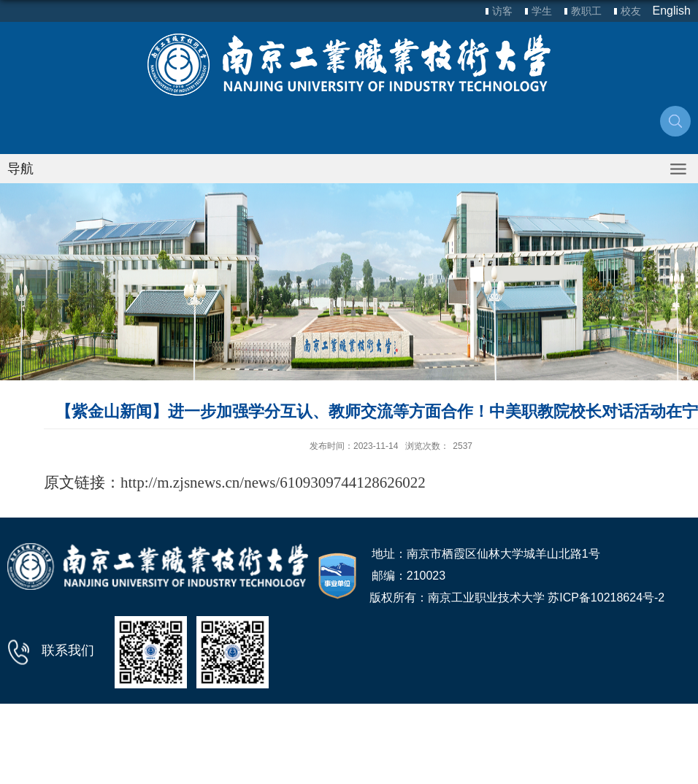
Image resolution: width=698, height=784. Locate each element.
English (672, 11)
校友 (631, 11)
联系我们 (68, 650)
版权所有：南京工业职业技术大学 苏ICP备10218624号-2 (517, 597)
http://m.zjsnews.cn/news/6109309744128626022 (273, 483)
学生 (542, 11)
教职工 (586, 11)
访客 (502, 11)
